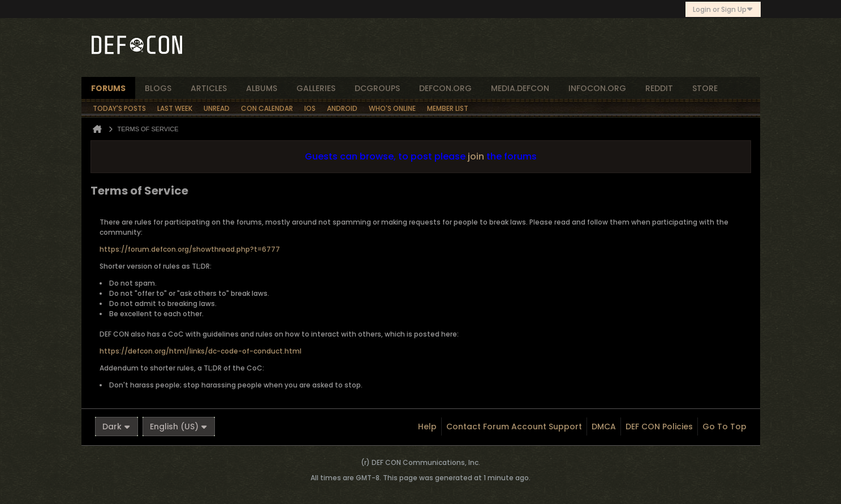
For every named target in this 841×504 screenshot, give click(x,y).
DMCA (604, 427)
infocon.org (597, 88)
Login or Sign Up (723, 9)
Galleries (316, 88)
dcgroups (377, 88)
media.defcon (520, 88)
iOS (310, 108)
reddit (659, 88)
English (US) (179, 427)
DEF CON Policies (659, 427)
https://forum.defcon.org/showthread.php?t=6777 (190, 249)
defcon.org (445, 88)
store (705, 88)
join (476, 156)
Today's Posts (119, 108)
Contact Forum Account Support (514, 427)
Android (342, 108)
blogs (158, 88)
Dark (117, 427)
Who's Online (392, 108)
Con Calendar (267, 108)
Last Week (175, 108)
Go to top (724, 427)
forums (108, 88)
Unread (217, 108)
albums (262, 88)
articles (209, 88)
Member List (448, 108)
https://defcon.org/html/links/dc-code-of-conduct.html (200, 351)
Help (427, 427)
